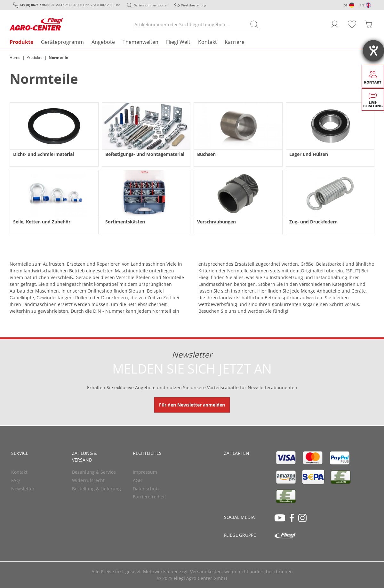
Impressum (145, 472)
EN (362, 5)
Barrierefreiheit (149, 497)
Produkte (21, 42)
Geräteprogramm (62, 42)
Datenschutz (146, 489)
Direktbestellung (193, 5)
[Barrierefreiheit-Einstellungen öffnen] (373, 51)
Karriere (235, 42)
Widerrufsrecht (88, 480)
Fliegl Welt (178, 42)
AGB (137, 480)
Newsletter (23, 489)
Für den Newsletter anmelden (192, 405)
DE (345, 5)
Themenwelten (140, 42)
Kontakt (208, 42)
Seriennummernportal (151, 5)
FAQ (16, 480)
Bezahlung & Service (94, 472)
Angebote (103, 42)
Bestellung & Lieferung (96, 489)
